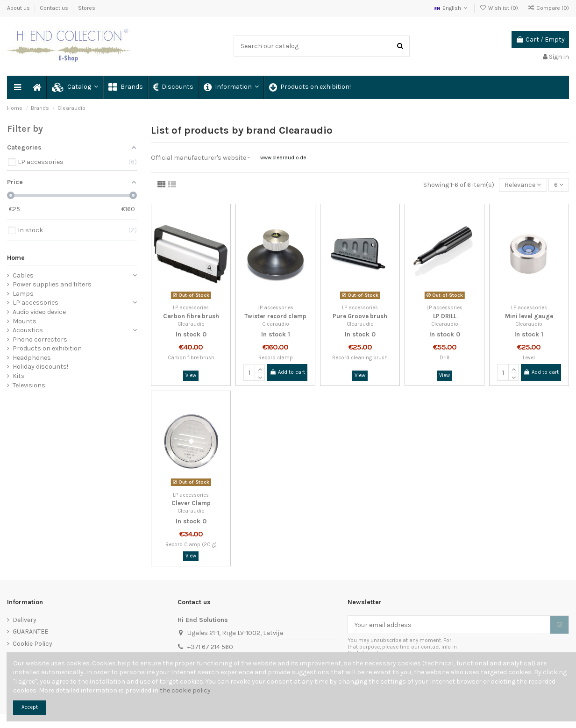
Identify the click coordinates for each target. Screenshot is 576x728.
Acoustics (28, 330)
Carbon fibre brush (191, 316)
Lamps (23, 294)
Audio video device (39, 312)
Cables (23, 275)
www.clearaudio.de (283, 158)
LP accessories (36, 303)
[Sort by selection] (523, 185)
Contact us (55, 8)
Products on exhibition (47, 348)
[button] (75, 87)
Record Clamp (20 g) (191, 545)
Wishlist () (499, 8)
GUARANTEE (30, 632)
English (452, 8)
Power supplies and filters (52, 284)
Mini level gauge (529, 316)
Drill (444, 358)
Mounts (25, 321)
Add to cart (287, 372)
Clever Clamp (191, 503)
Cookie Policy (32, 644)
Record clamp (276, 358)
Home (16, 258)
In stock (188, 334)
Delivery (25, 620)
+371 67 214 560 (210, 647)
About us (19, 8)
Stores (87, 8)
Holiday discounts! (40, 367)
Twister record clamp (275, 316)
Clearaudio (191, 324)
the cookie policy (185, 690)
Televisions (29, 385)
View (191, 375)
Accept (30, 707)
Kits (19, 376)
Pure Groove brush (360, 316)
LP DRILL (445, 316)
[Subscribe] (559, 625)
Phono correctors (40, 339)
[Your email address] (449, 625)
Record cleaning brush (360, 358)
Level (529, 358)
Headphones (32, 358)
